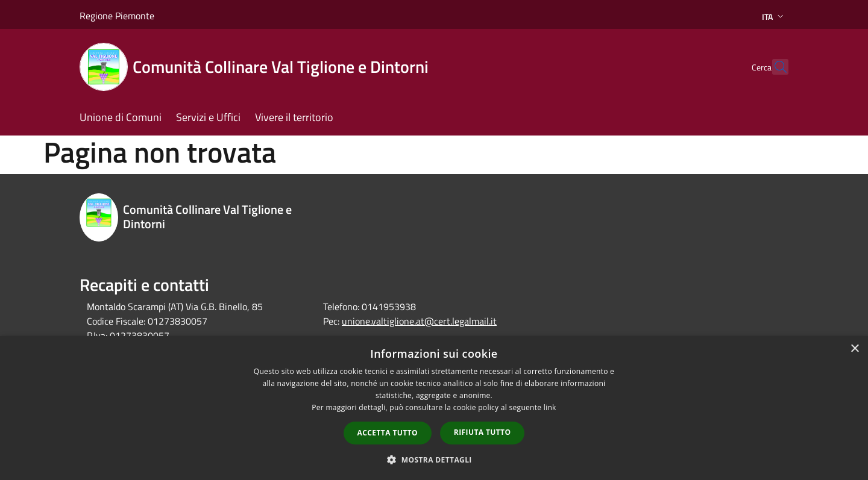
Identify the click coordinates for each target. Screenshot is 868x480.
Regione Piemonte (117, 16)
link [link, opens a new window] (550, 407)
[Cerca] (774, 67)
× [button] (854, 349)
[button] (434, 460)
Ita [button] (774, 17)
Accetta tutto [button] (388, 433)
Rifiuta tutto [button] (483, 432)
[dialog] (434, 408)
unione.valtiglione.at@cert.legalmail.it (419, 321)
